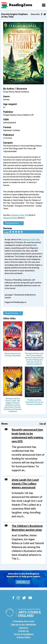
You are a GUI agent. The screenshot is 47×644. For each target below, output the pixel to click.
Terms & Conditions (24, 634)
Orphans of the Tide (20, 215)
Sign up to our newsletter (24, 625)
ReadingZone (21, 5)
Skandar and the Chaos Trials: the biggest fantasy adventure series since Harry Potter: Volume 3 (13, 390)
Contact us (23, 631)
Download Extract (14, 223)
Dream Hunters (13, 339)
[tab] (23, 232)
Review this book (13, 313)
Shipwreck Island (10, 218)
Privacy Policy (24, 637)
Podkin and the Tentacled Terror (34, 386)
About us (24, 628)
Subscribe (23, 582)
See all (43, 424)
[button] (44, 5)
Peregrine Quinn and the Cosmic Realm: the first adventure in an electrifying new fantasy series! (34, 343)
